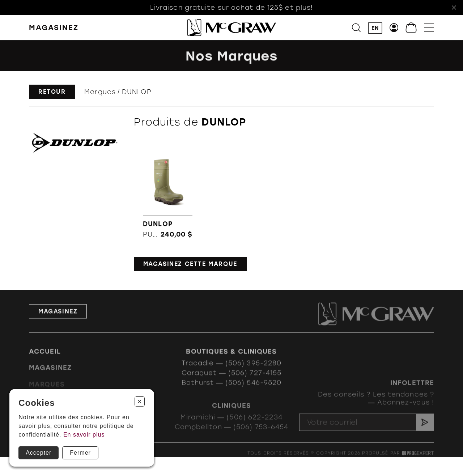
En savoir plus (84, 435)
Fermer (80, 453)
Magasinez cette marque (190, 264)
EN (375, 28)
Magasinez (58, 320)
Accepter (39, 453)
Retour (52, 92)
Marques (100, 92)
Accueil (45, 359)
